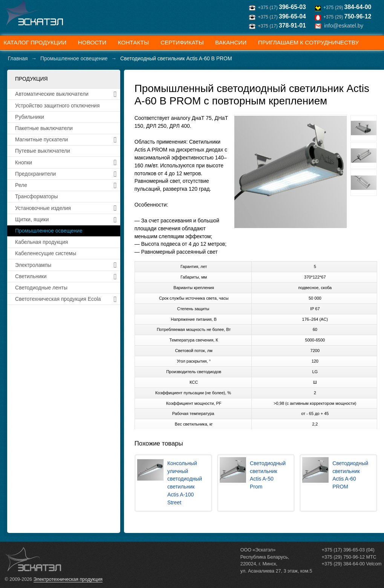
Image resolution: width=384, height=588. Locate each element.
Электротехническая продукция (68, 579)
